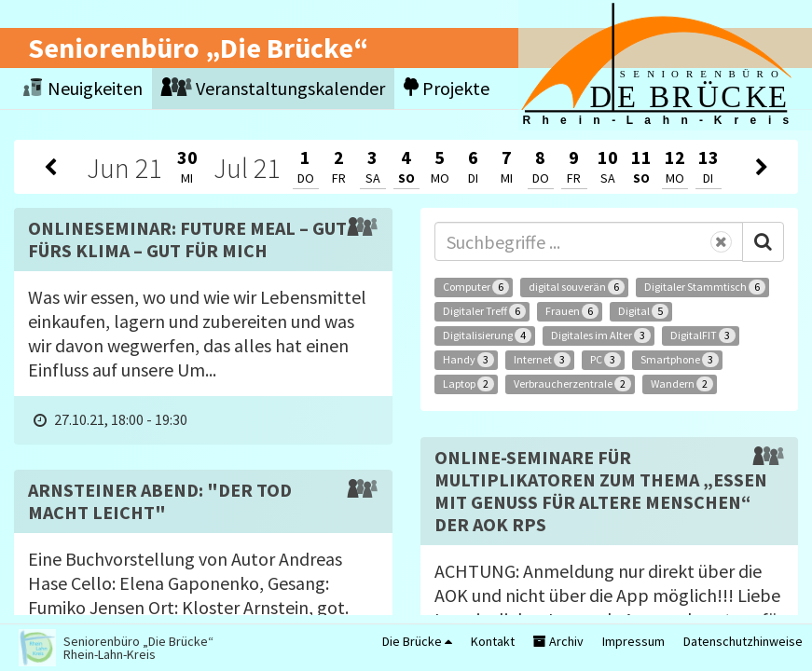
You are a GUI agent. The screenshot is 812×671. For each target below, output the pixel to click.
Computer (476, 287)
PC (606, 360)
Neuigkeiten (83, 88)
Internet (542, 360)
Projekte (447, 88)
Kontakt (493, 641)
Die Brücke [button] (417, 641)
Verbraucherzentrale (572, 384)
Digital (643, 311)
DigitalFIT (703, 335)
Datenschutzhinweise (743, 641)
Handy (468, 360)
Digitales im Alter (601, 335)
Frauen (572, 311)
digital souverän (577, 287)
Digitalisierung (487, 335)
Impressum (633, 641)
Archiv (558, 641)
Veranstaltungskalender (273, 88)
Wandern (682, 384)
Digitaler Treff (484, 311)
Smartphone (680, 360)
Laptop (468, 384)
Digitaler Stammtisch (705, 287)
